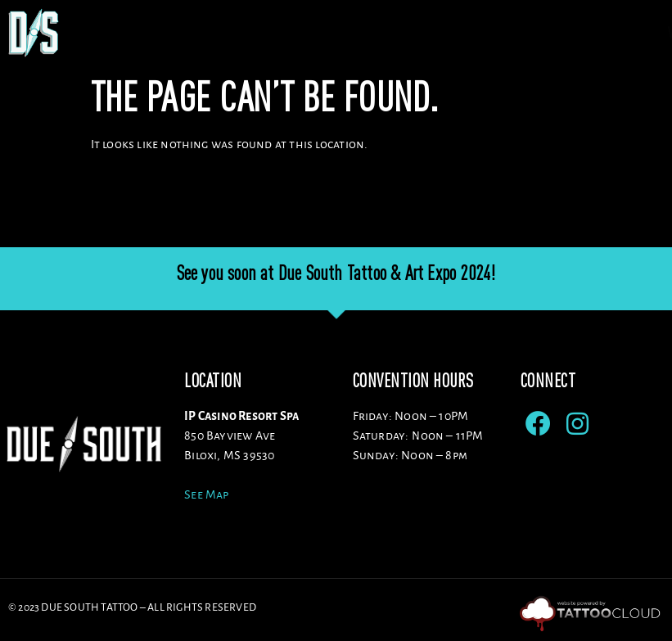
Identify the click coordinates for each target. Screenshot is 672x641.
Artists (300, 32)
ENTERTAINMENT (541, 32)
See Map (206, 494)
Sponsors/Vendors (412, 32)
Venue (225, 32)
